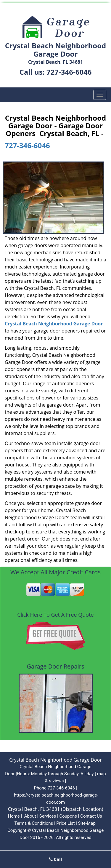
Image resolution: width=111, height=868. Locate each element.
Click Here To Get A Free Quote (55, 615)
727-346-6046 (69, 72)
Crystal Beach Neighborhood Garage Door (54, 324)
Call (56, 859)
